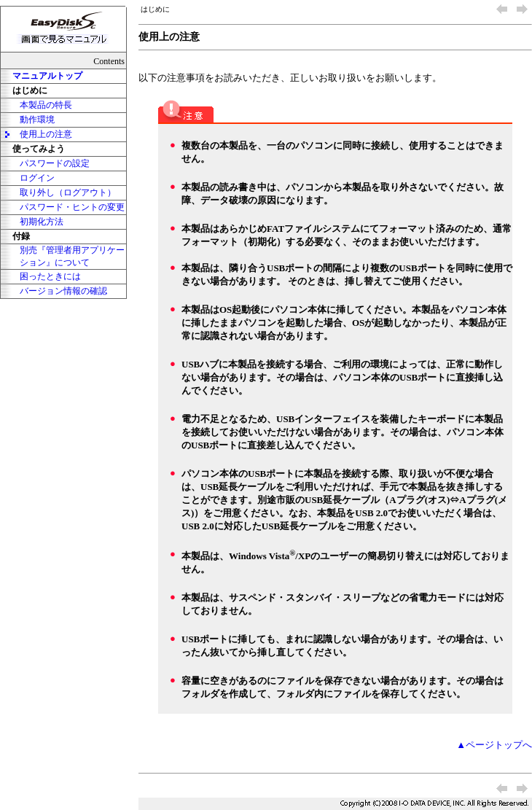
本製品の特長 (46, 105)
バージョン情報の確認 (63, 291)
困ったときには (50, 276)
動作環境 (37, 120)
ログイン (37, 178)
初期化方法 (42, 222)
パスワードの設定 (55, 163)
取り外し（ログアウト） (68, 192)
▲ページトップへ (494, 745)
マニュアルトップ (47, 76)
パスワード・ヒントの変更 (72, 207)
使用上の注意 (46, 134)
